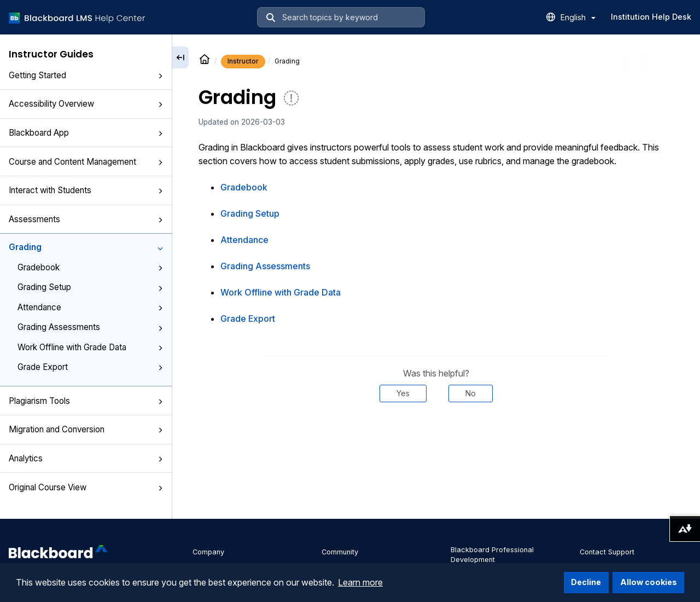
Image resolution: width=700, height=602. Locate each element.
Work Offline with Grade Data (90, 347)
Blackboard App (86, 133)
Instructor (243, 61)
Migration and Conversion (86, 429)
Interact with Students (86, 190)
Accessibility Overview (86, 104)
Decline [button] (586, 582)
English (578, 17)
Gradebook (90, 267)
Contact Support (607, 552)
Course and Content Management (86, 162)
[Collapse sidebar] (180, 57)
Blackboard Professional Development (492, 555)
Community (340, 552)
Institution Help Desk (651, 17)
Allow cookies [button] (649, 582)
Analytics (86, 458)
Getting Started (86, 75)
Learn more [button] (360, 582)
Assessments (86, 219)
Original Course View (86, 487)
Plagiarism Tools (86, 401)
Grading (86, 247)
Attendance (90, 307)
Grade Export (90, 367)
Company (208, 552)
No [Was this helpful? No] (471, 393)
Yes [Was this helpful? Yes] (403, 393)
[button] (160, 76)
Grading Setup (90, 287)
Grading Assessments (90, 327)
